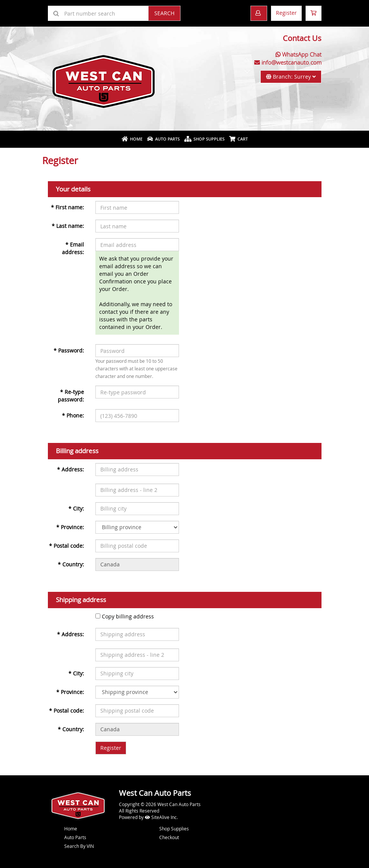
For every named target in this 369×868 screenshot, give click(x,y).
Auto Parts (163, 139)
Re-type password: (71, 396)
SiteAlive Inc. (161, 817)
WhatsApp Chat (302, 54)
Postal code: (67, 546)
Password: (69, 350)
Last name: (68, 226)
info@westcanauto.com (291, 62)
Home (132, 139)
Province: (70, 527)
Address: (70, 469)
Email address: (73, 248)
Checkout (169, 837)
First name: (67, 207)
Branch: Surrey (291, 77)
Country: (71, 564)
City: (76, 508)
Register (286, 13)
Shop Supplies (204, 139)
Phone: (73, 415)
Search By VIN (79, 846)
